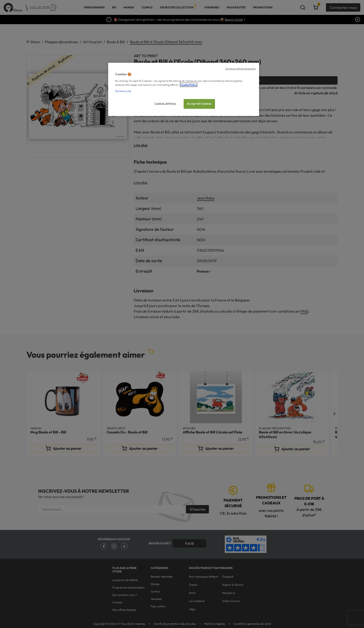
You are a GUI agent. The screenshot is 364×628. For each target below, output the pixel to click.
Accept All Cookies (199, 104)
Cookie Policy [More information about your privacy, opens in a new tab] (189, 85)
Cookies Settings (165, 103)
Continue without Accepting (240, 69)
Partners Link (123, 91)
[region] (184, 89)
